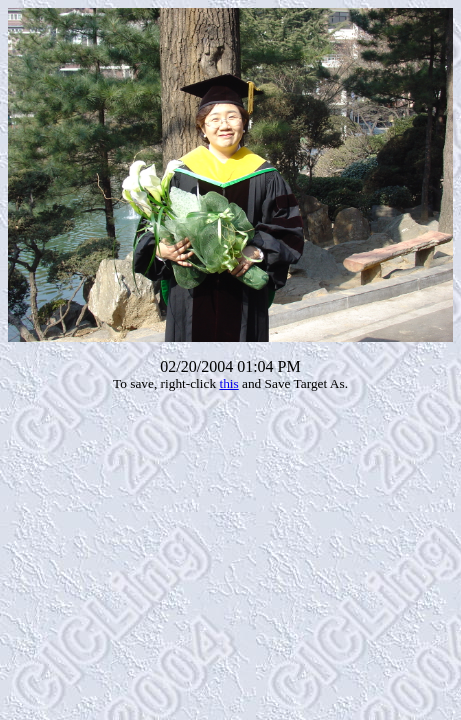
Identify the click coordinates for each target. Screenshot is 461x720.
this (228, 383)
